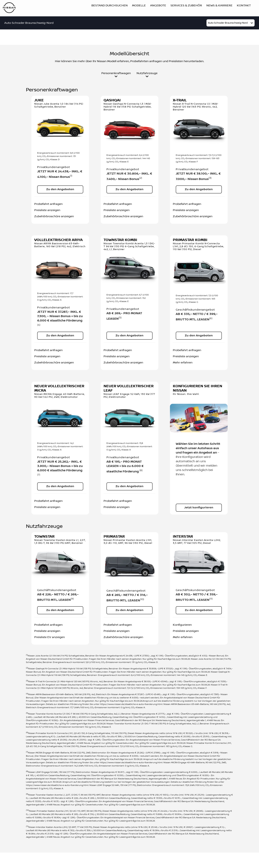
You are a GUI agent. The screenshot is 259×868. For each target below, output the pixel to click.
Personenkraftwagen (116, 75)
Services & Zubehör (186, 5)
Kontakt (244, 5)
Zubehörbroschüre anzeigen (54, 216)
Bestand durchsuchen (110, 5)
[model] (231, 23)
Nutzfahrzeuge (147, 75)
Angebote (158, 5)
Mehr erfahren (183, 363)
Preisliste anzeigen (47, 210)
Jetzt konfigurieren (199, 508)
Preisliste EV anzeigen (50, 637)
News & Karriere (219, 5)
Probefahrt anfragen (48, 204)
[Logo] (9, 8)
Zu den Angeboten (60, 189)
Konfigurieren (182, 625)
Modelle (139, 5)
